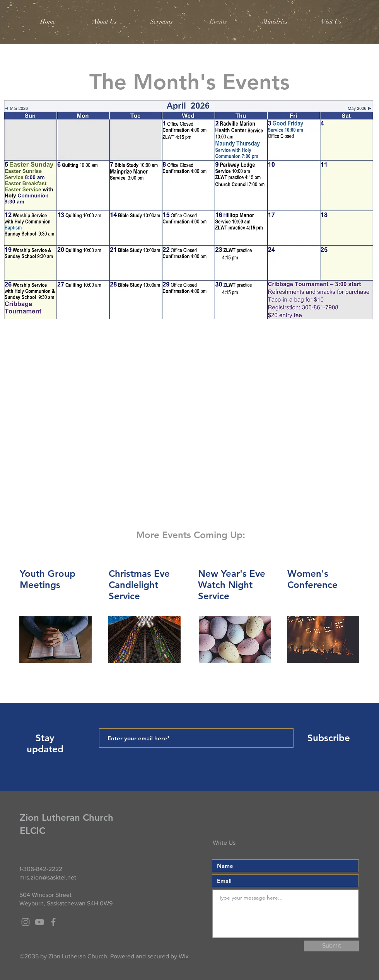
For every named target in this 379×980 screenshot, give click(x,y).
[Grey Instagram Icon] (26, 922)
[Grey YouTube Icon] (39, 922)
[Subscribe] (329, 738)
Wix (184, 956)
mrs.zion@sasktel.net (48, 877)
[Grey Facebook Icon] (53, 922)
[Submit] (331, 946)
